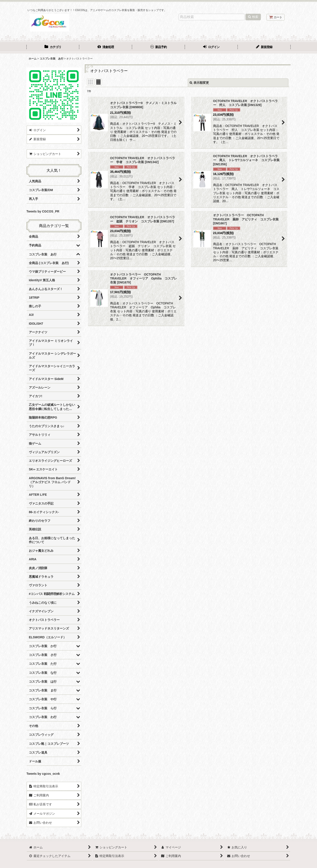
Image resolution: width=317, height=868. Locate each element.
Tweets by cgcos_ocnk (43, 774)
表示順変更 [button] (199, 83)
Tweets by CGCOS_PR (43, 211)
